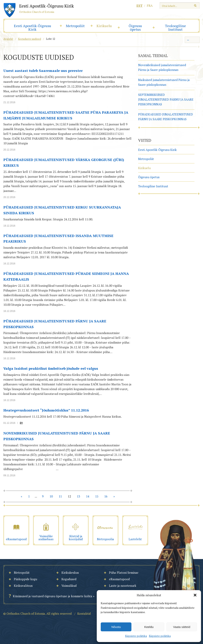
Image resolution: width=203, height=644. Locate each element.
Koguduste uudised (30, 39)
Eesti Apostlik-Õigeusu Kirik (33, 28)
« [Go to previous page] (22, 496)
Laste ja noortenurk (123, 586)
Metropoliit (75, 26)
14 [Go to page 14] (88, 496)
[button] (195, 595)
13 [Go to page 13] (79, 496)
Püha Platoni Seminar (124, 573)
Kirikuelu (104, 26)
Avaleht (8, 39)
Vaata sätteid (182, 627)
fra (150, 6)
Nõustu (116, 627)
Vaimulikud (69, 586)
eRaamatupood (119, 579)
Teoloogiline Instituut (175, 28)
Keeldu (149, 627)
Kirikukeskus (70, 573)
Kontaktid (84, 614)
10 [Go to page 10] (51, 496)
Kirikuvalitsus (23, 586)
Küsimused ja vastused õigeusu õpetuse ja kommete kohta (53, 596)
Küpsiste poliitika (136, 636)
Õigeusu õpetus (135, 28)
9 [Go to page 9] (43, 496)
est (139, 6)
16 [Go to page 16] (106, 496)
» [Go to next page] (114, 496)
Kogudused (69, 579)
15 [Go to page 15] (97, 496)
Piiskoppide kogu (25, 579)
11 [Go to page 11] (60, 496)
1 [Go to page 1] (29, 496)
